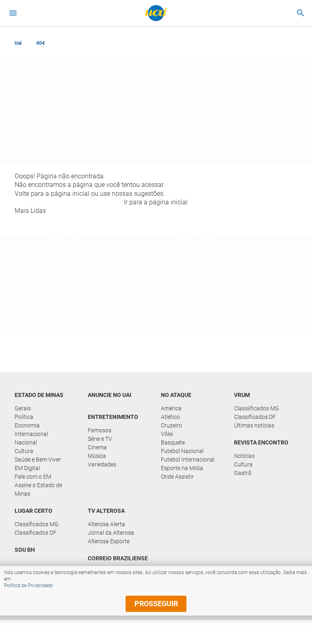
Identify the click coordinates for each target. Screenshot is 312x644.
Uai (18, 43)
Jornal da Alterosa (111, 533)
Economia (27, 425)
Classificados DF (255, 417)
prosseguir (156, 604)
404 (40, 43)
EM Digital (27, 468)
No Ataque (176, 395)
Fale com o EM (33, 477)
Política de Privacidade (28, 585)
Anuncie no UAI (109, 395)
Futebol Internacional (188, 460)
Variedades (102, 464)
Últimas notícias (254, 425)
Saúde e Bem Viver (38, 460)
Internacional (31, 434)
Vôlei (167, 434)
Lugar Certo (34, 511)
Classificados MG (37, 524)
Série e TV (100, 439)
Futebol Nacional (182, 451)
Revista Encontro (261, 442)
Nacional (26, 442)
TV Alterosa (106, 511)
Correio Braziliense (118, 558)
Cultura (24, 451)
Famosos (100, 430)
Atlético (170, 417)
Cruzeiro (171, 425)
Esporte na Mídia (182, 468)
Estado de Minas (39, 395)
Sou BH (25, 550)
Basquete (173, 442)
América (171, 408)
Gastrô (243, 473)
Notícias (244, 456)
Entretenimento (113, 417)
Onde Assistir (177, 477)
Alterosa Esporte (109, 541)
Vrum (242, 395)
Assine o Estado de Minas (38, 489)
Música (97, 456)
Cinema (97, 447)
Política (24, 417)
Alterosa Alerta (106, 524)
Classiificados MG (257, 408)
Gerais (23, 408)
